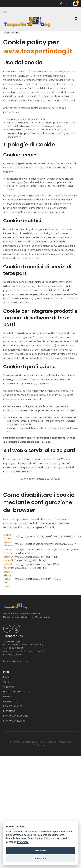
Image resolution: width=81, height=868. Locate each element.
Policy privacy (10, 677)
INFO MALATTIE (10, 701)
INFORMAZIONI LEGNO (14, 721)
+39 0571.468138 (15, 648)
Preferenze (23, 842)
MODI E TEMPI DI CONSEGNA (17, 692)
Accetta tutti (41, 851)
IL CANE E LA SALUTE (13, 706)
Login (65, 3)
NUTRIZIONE (9, 711)
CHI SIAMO (9, 687)
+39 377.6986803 (17, 651)
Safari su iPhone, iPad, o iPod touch (8, 579)
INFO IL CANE (9, 697)
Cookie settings (12, 33)
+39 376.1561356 (36, 651)
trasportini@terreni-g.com (17, 661)
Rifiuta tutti (40, 859)
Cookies (7, 682)
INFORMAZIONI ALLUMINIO (16, 716)
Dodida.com (40, 745)
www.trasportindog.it (38, 51)
